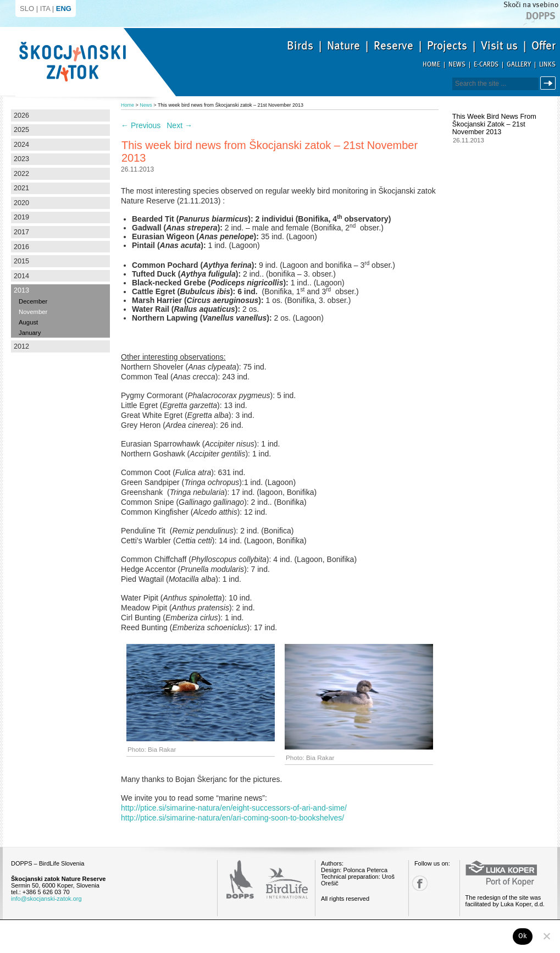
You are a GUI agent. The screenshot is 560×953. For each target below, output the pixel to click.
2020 (21, 203)
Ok (523, 936)
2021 (21, 188)
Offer (544, 46)
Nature (343, 46)
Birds (300, 46)
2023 (21, 159)
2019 (21, 217)
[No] (546, 936)
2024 (21, 145)
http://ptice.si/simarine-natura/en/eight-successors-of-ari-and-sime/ (234, 808)
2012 (21, 346)
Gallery (519, 65)
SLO (27, 9)
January (30, 333)
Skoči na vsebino (531, 5)
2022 (21, 174)
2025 (21, 130)
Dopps (541, 16)
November (33, 312)
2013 (21, 290)
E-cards (486, 65)
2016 (21, 247)
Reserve (393, 46)
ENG (64, 9)
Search (550, 83)
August (28, 322)
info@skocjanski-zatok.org (46, 899)
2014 (21, 276)
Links (547, 65)
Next (179, 125)
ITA (45, 9)
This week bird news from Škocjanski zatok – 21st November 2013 (494, 124)
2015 (21, 261)
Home (431, 65)
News (457, 65)
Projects (447, 46)
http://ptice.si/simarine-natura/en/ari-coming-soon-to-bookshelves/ (232, 818)
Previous (141, 125)
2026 (21, 115)
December (33, 301)
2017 (21, 232)
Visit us (499, 46)
